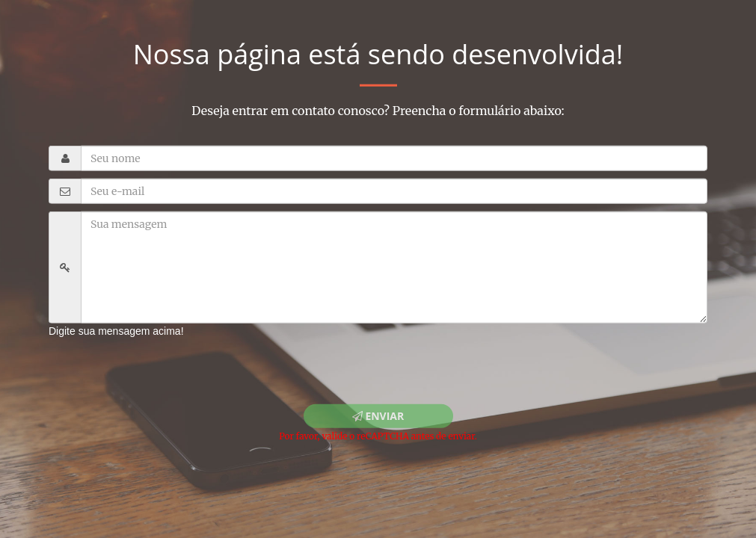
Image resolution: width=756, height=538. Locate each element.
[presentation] (173, 367)
